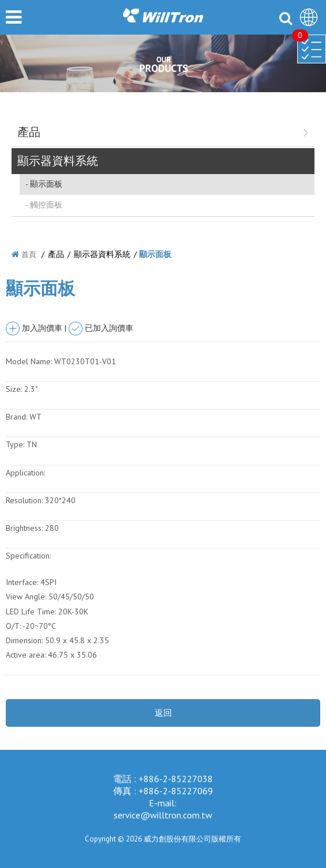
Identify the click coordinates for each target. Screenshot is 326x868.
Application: (25, 473)
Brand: (16, 417)
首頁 (29, 254)
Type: (16, 444)
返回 (163, 713)
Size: (14, 389)
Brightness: (24, 528)
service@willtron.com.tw (163, 815)
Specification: (28, 556)
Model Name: (29, 361)
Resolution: (24, 500)
